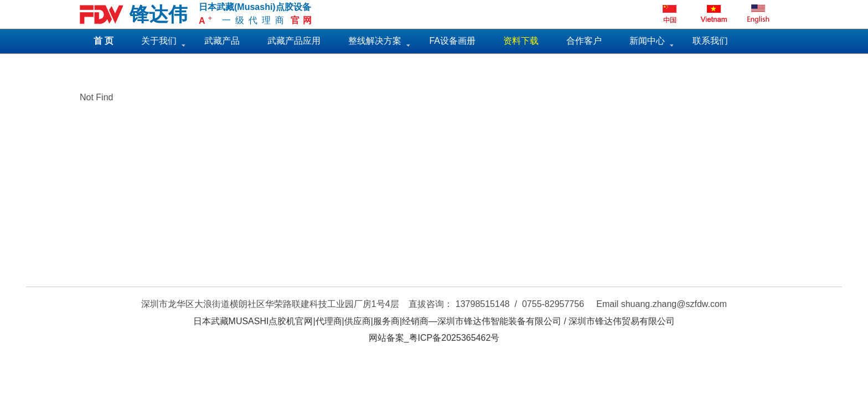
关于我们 (159, 41)
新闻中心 (647, 41)
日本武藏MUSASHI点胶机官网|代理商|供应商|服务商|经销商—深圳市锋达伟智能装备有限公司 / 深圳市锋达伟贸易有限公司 (434, 321)
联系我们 (710, 41)
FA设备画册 (452, 41)
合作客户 (584, 41)
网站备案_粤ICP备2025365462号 (434, 338)
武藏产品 (222, 41)
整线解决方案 (375, 41)
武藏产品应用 (294, 41)
